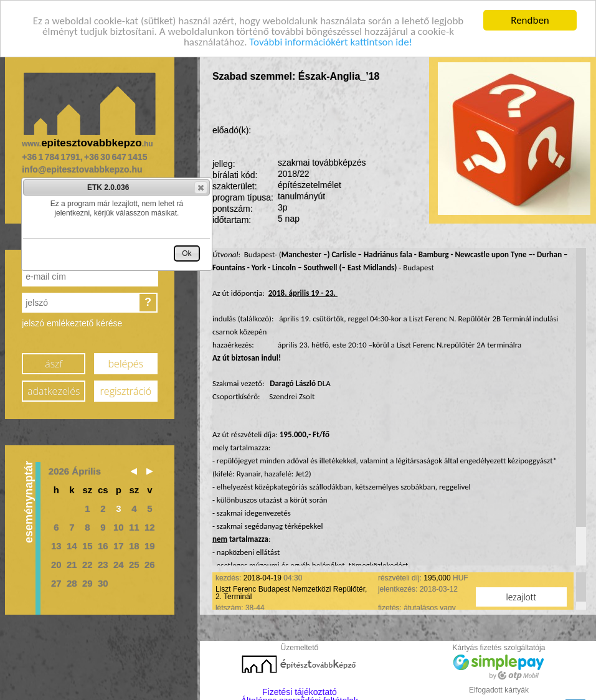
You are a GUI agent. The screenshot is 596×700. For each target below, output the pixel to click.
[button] (201, 187)
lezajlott (522, 594)
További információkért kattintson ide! (331, 39)
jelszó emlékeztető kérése (72, 320)
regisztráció (126, 389)
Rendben (530, 17)
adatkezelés (54, 389)
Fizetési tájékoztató (300, 689)
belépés (126, 361)
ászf (54, 361)
